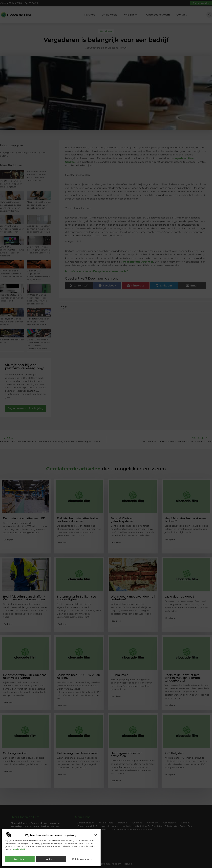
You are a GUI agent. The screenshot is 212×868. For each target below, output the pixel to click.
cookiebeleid (18, 849)
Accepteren (20, 859)
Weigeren (51, 859)
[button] (96, 835)
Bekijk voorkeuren (82, 859)
